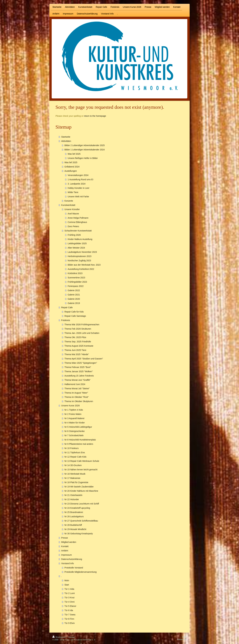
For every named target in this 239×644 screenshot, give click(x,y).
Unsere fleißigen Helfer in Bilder (83, 158)
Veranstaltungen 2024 (78, 175)
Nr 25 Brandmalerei (74, 512)
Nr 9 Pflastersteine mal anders (79, 444)
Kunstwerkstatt (68, 205)
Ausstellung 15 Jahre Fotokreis (79, 376)
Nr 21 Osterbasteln (73, 495)
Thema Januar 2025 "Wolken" (79, 371)
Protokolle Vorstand (74, 568)
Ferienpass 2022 (76, 286)
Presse (65, 538)
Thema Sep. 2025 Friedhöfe (78, 342)
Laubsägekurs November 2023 (82, 252)
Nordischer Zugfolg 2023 (79, 261)
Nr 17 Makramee (72, 478)
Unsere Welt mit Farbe (78, 197)
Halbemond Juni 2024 (75, 384)
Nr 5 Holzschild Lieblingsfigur (78, 427)
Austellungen (71, 171)
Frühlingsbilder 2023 (77, 282)
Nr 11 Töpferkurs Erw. (75, 452)
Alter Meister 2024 (76, 248)
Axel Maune (73, 214)
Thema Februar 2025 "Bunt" (78, 367)
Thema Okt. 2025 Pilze (75, 337)
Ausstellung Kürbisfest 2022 (81, 269)
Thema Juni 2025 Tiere (75, 350)
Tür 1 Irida (69, 589)
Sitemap (71, 637)
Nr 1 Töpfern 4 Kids (74, 410)
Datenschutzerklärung (72, 559)
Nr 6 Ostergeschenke (75, 431)
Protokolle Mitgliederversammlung (81, 572)
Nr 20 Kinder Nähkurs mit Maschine (81, 491)
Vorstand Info (68, 563)
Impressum (67, 555)
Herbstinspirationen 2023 (80, 256)
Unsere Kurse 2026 (70, 406)
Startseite (66, 137)
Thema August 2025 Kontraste (79, 346)
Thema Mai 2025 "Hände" (77, 354)
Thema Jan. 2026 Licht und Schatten (82, 333)
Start (67, 585)
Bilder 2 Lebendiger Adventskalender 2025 (85, 145)
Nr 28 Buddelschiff (73, 525)
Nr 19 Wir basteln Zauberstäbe (79, 487)
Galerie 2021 (74, 295)
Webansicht (182, 639)
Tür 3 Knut (69, 598)
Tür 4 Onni (70, 602)
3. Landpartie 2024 (77, 184)
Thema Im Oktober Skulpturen (79, 401)
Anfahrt (65, 551)
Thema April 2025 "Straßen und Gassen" (84, 359)
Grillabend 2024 (72, 167)
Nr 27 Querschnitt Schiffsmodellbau (81, 521)
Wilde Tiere (73, 192)
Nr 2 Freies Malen (73, 414)
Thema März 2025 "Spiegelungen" (81, 363)
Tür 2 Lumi (70, 593)
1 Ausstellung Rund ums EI (80, 179)
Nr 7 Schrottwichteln (74, 435)
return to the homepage (95, 116)
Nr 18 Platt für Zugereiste (76, 482)
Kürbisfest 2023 (75, 273)
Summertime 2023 (76, 278)
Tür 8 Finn (69, 619)
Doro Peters (73, 226)
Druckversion (60, 637)
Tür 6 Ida (69, 610)
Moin (67, 580)
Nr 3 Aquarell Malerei (74, 418)
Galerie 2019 (74, 303)
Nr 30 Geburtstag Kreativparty (79, 534)
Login (184, 637)
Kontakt (65, 546)
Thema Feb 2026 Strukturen (78, 329)
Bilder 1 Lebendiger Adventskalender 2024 (85, 150)
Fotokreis (66, 320)
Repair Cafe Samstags (75, 316)
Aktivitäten (66, 141)
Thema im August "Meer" (76, 393)
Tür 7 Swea (70, 615)
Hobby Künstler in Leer (78, 188)
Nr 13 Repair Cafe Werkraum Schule (82, 461)
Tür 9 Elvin (70, 623)
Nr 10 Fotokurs (72, 448)
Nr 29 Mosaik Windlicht (75, 529)
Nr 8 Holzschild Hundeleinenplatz (80, 440)
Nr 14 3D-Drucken (73, 465)
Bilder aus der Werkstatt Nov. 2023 (84, 265)
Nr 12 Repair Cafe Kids (75, 457)
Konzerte (69, 201)
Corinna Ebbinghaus (77, 222)
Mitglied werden (69, 542)
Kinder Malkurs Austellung (80, 239)
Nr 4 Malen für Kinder (75, 423)
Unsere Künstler (72, 209)
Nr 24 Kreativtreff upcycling (77, 508)
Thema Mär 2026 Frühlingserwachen (82, 325)
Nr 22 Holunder (72, 499)
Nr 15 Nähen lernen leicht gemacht (81, 470)
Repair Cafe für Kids (74, 312)
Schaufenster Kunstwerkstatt (78, 231)
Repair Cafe (67, 307)
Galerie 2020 (74, 299)
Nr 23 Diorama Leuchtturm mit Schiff (82, 504)
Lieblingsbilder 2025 (77, 243)
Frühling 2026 (74, 235)
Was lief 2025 (74, 154)
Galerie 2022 (74, 290)
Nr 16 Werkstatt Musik (75, 474)
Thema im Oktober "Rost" (77, 397)
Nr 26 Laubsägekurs (74, 516)
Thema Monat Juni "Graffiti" (78, 380)
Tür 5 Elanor (70, 606)
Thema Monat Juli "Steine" (77, 389)
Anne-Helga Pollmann (78, 218)
